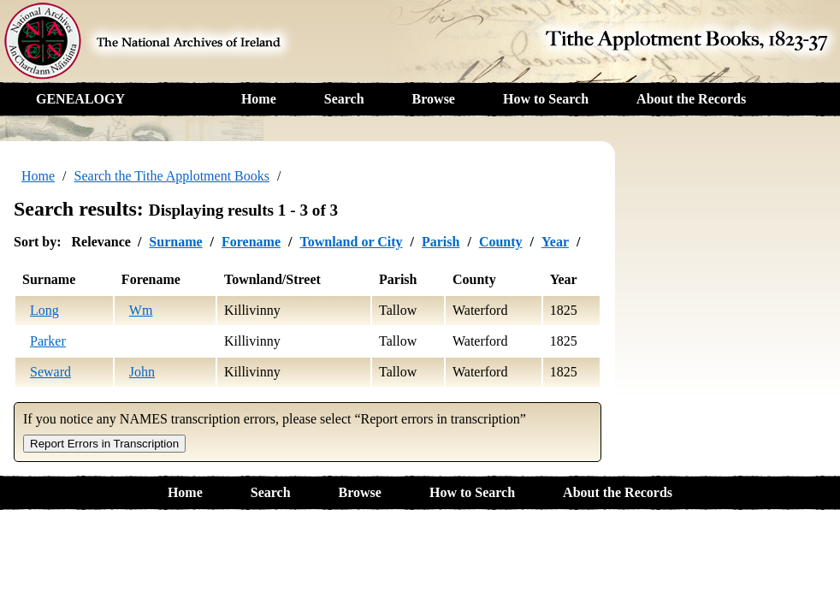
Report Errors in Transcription (104, 444)
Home (259, 99)
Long (44, 310)
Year (555, 242)
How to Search (546, 99)
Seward (50, 372)
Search (344, 99)
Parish (441, 242)
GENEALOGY (80, 99)
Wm (141, 310)
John (142, 372)
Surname (175, 242)
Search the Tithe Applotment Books (172, 176)
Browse (434, 99)
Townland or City (351, 242)
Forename (251, 242)
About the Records (691, 99)
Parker (48, 341)
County (501, 242)
